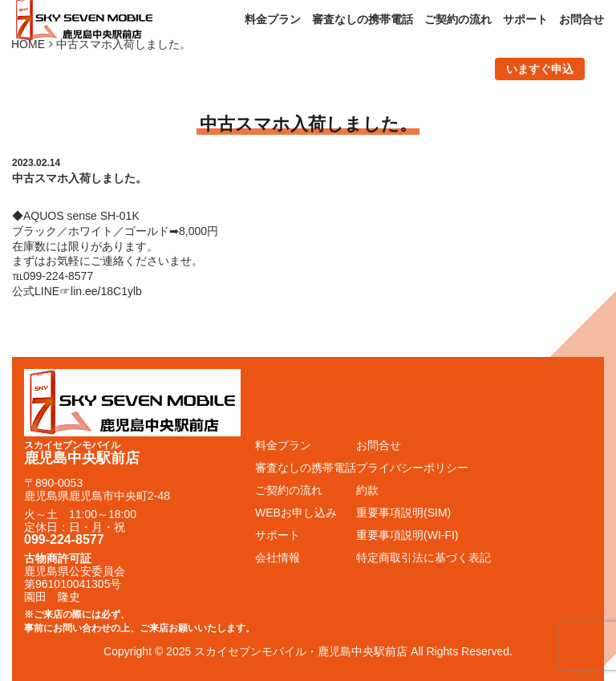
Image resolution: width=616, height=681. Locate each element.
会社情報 (278, 557)
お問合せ (582, 19)
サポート (525, 19)
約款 (367, 490)
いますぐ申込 (540, 69)
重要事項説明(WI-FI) (407, 535)
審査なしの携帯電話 (363, 19)
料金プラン (273, 19)
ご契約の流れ (458, 19)
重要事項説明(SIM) (403, 513)
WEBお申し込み (296, 513)
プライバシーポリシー (412, 468)
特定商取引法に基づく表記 (423, 557)
